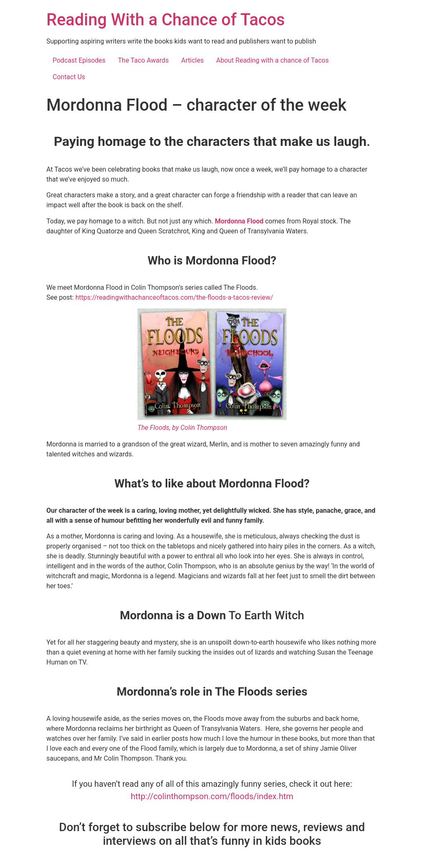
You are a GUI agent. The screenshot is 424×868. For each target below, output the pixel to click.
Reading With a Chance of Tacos (166, 20)
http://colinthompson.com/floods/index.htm (212, 796)
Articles (193, 60)
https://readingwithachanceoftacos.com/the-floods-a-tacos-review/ (174, 297)
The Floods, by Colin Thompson (182, 428)
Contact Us (69, 77)
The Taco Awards (143, 60)
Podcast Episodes (79, 60)
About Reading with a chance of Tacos (272, 60)
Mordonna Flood (240, 221)
